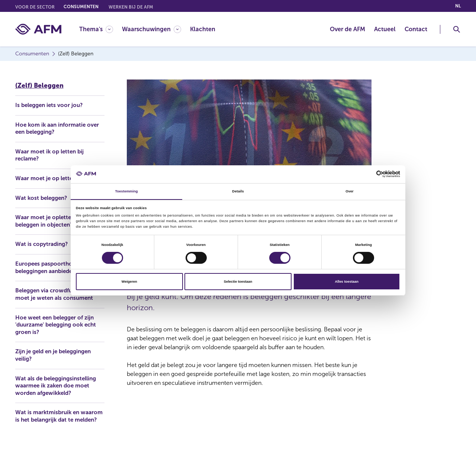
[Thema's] (96, 29)
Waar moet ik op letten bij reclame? (52, 154)
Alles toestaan (346, 282)
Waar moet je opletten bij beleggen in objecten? (51, 220)
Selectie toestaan (238, 282)
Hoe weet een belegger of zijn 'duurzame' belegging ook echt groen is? (59, 333)
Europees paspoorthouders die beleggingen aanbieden (58, 267)
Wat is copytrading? (43, 244)
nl (458, 6)
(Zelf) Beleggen (40, 84)
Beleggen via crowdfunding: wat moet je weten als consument (55, 298)
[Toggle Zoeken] (457, 29)
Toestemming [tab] (126, 191)
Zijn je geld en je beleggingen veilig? (57, 363)
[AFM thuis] (38, 29)
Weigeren (129, 282)
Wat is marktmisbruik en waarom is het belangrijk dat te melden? (59, 429)
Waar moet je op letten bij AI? (57, 177)
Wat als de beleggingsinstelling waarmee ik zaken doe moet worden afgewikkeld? (59, 394)
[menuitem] (101, 29)
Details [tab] (238, 191)
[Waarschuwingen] (152, 29)
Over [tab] (350, 191)
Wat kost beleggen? (43, 197)
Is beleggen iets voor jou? (51, 103)
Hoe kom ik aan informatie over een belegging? (59, 127)
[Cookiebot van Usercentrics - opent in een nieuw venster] (368, 174)
